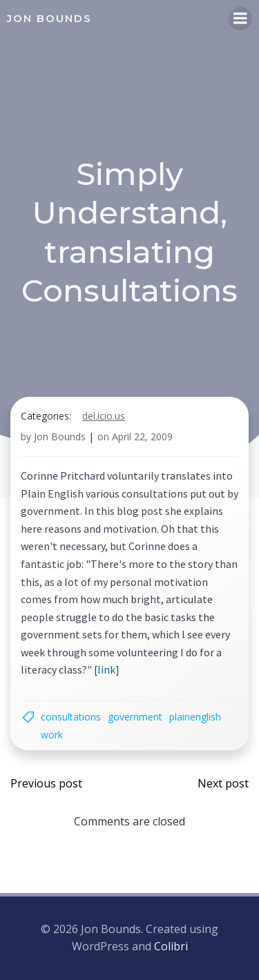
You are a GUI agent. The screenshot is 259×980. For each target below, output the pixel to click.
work (52, 735)
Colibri (171, 946)
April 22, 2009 (142, 437)
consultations (71, 717)
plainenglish (195, 717)
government (135, 717)
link (106, 669)
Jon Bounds (60, 437)
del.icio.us (104, 416)
